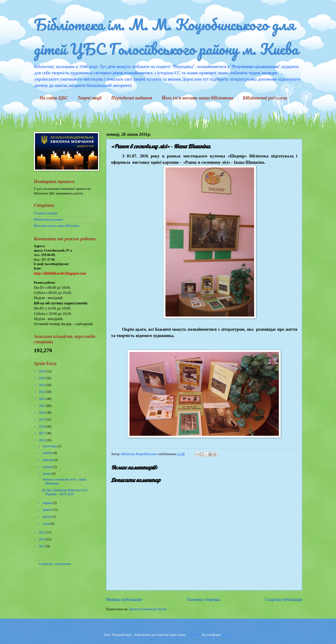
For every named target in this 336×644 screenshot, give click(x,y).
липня (47, 474)
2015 (42, 533)
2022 (42, 399)
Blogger (227, 635)
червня (48, 503)
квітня (47, 517)
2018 (42, 427)
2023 (42, 392)
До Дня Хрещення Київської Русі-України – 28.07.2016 (65, 492)
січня (47, 524)
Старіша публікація (284, 599)
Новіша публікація (124, 599)
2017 (42, 433)
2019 (42, 420)
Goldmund (193, 635)
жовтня (48, 453)
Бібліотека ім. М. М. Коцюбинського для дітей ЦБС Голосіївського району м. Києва (166, 37)
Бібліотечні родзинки (265, 98)
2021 (42, 406)
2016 (42, 440)
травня (48, 510)
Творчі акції (89, 98)
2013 (42, 546)
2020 (42, 413)
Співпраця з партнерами (55, 564)
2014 (42, 539)
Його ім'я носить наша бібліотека (197, 98)
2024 (42, 385)
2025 (42, 378)
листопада (50, 446)
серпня (48, 467)
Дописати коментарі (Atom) (148, 609)
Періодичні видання (132, 98)
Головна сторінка (203, 599)
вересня (48, 460)
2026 (42, 371)
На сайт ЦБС (54, 98)
